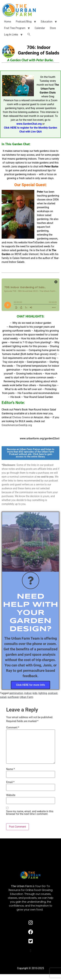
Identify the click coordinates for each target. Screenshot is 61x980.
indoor (28, 693)
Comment (13, 728)
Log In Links (11, 35)
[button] (29, 35)
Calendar (40, 28)
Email (10, 782)
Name (10, 769)
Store (53, 28)
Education (47, 22)
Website (11, 795)
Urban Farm (26, 697)
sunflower (13, 697)
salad (3, 697)
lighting (43, 693)
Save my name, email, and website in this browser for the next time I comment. (30, 813)
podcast (53, 693)
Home (7, 22)
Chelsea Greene (21, 417)
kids (35, 693)
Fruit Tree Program (15, 28)
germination (16, 693)
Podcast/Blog (24, 22)
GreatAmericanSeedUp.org (17, 425)
